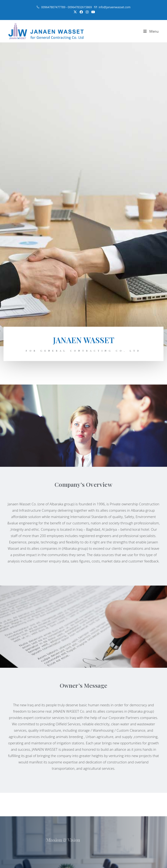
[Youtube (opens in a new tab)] (93, 12)
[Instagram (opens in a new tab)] (87, 12)
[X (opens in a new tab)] (75, 12)
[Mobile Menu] (151, 31)
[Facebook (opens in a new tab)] (81, 12)
